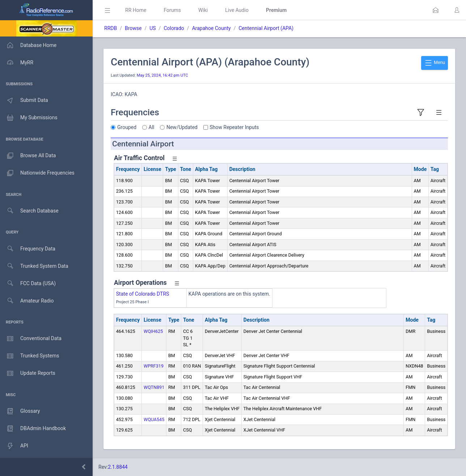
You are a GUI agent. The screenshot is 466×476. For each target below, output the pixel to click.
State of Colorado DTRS (143, 294)
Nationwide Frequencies (37, 173)
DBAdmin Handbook (33, 429)
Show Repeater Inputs (234, 127)
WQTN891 (154, 387)
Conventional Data (31, 339)
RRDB (111, 28)
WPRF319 (154, 366)
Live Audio (237, 10)
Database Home (28, 45)
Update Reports (28, 373)
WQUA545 (154, 419)
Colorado (174, 28)
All (152, 127)
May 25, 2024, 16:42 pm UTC (162, 75)
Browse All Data (28, 156)
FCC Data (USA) (28, 284)
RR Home (136, 10)
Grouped (127, 127)
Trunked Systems (29, 356)
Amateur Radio (27, 301)
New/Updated (182, 127)
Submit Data (24, 100)
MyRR (17, 63)
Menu (435, 63)
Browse (133, 28)
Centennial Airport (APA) (266, 28)
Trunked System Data (34, 266)
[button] (436, 10)
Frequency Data (28, 249)
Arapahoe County (211, 28)
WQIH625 (153, 331)
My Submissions (29, 118)
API (14, 446)
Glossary (20, 411)
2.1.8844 (118, 467)
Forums (172, 10)
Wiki (203, 10)
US (152, 28)
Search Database (29, 211)
